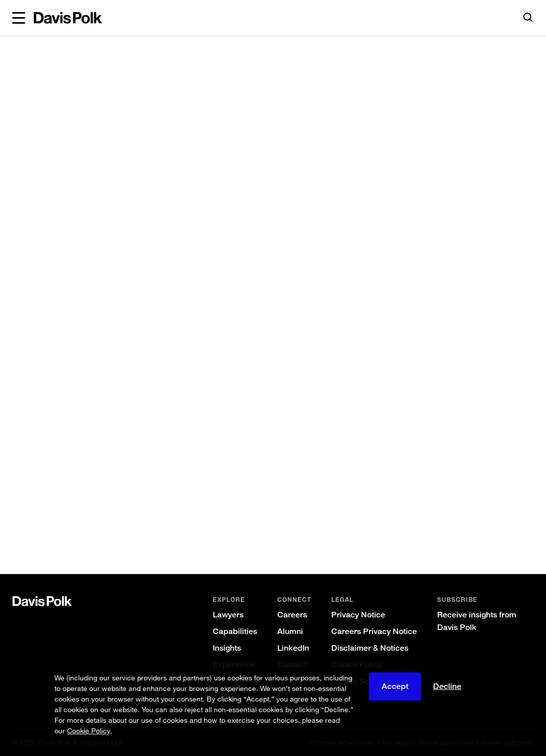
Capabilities (235, 631)
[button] (19, 18)
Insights (227, 648)
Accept (395, 686)
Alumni (290, 631)
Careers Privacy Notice (374, 631)
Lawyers (228, 615)
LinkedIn (293, 648)
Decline (447, 686)
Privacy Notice (358, 615)
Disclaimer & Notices (370, 648)
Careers (292, 615)
